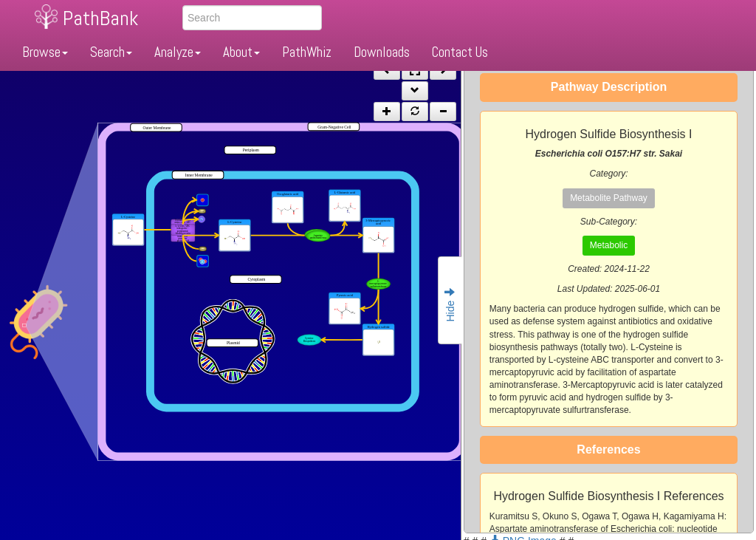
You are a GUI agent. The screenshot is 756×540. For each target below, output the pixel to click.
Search (111, 52)
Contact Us (460, 52)
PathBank (100, 18)
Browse (45, 52)
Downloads (382, 52)
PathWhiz (307, 52)
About (241, 52)
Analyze (178, 52)
